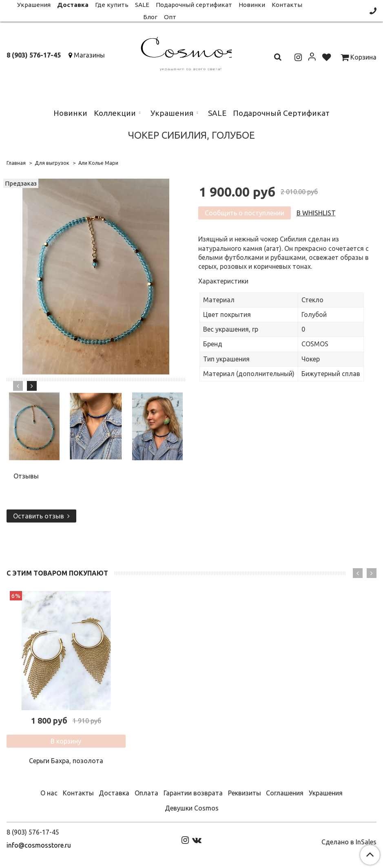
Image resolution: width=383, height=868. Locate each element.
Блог (150, 17)
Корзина (359, 57)
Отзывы (26, 476)
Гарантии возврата (193, 793)
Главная (16, 163)
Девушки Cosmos (192, 808)
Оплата (146, 793)
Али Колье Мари (98, 163)
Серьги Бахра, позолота (66, 761)
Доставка (114, 793)
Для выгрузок (52, 163)
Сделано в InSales (349, 842)
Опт (170, 17)
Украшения (172, 113)
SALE (217, 113)
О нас (49, 793)
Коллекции (115, 113)
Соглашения (285, 793)
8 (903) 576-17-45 (34, 55)
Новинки (70, 113)
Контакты (78, 793)
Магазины (89, 55)
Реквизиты (245, 793)
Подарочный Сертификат (281, 113)
